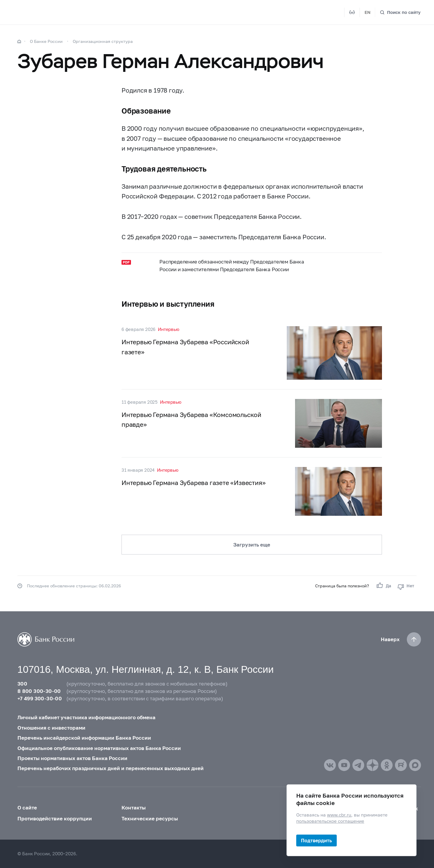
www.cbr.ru (339, 815)
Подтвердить (316, 840)
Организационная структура (103, 41)
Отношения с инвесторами (51, 728)
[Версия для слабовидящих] (352, 12)
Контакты (134, 808)
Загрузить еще (252, 545)
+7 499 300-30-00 (40, 698)
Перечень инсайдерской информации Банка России (84, 738)
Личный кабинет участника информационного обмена (86, 717)
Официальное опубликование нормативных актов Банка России (99, 748)
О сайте (27, 808)
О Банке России (46, 41)
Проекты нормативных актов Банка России (72, 758)
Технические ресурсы (150, 818)
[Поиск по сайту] (400, 12)
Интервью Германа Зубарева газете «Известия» (193, 483)
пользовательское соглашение (330, 821)
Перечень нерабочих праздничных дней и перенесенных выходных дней (111, 768)
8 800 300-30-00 (39, 691)
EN (367, 12)
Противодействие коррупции (55, 818)
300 (22, 684)
